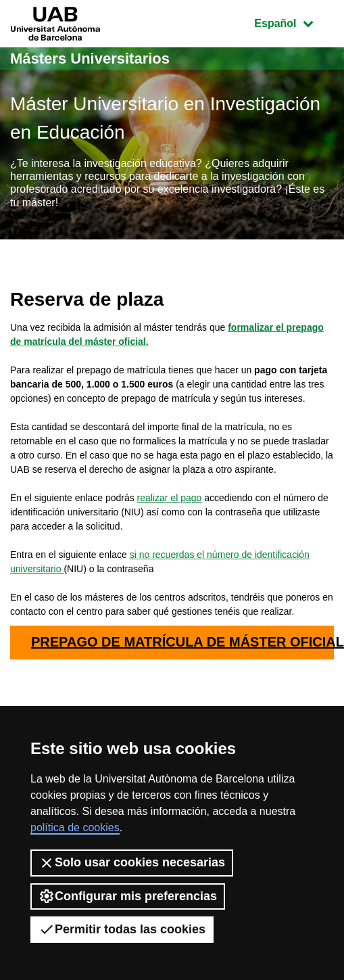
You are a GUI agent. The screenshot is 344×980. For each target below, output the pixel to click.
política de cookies (75, 827)
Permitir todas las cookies (122, 929)
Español (294, 22)
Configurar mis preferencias (128, 896)
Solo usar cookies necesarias (132, 863)
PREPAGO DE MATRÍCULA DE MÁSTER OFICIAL (182, 642)
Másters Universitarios (90, 59)
